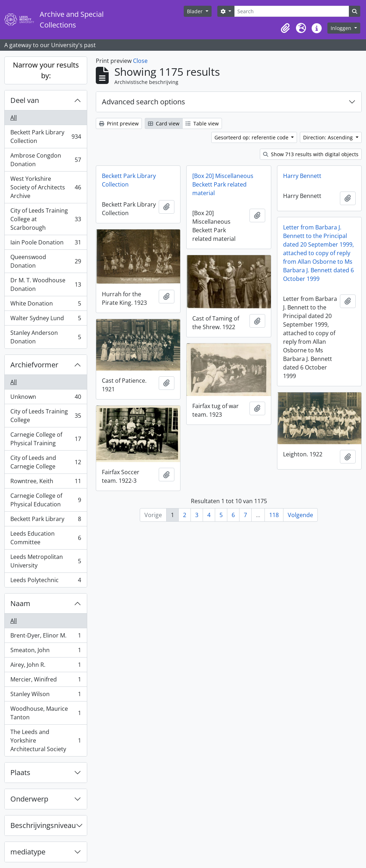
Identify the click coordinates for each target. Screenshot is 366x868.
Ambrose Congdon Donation (46, 160)
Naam (20, 603)
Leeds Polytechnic (46, 581)
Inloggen (342, 28)
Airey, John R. (46, 666)
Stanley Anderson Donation (46, 337)
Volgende (300, 515)
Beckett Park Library (46, 520)
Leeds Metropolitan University (46, 561)
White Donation (46, 305)
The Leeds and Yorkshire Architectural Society (46, 740)
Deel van (25, 100)
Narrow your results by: (46, 70)
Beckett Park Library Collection (46, 137)
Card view (164, 123)
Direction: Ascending (329, 137)
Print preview (119, 123)
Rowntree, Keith (46, 483)
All (14, 118)
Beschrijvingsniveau (43, 825)
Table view (202, 123)
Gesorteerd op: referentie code (252, 137)
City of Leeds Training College (46, 416)
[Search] (292, 11)
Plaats (20, 772)
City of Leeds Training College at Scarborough (46, 219)
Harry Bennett (302, 176)
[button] (285, 28)
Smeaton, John (46, 652)
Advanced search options (144, 102)
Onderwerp (29, 799)
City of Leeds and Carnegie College (46, 462)
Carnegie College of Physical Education (46, 500)
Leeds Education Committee (46, 538)
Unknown (46, 398)
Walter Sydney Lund (46, 320)
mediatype (28, 852)
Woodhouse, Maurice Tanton (46, 713)
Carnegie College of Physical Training (46, 439)
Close (140, 61)
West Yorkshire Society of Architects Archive (46, 187)
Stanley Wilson (46, 696)
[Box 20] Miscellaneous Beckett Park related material (223, 184)
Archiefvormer (34, 365)
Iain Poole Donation (46, 244)
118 (274, 515)
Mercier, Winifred (46, 681)
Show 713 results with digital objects (311, 154)
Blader (196, 11)
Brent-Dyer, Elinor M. (46, 637)
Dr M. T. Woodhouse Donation (46, 284)
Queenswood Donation (46, 261)
